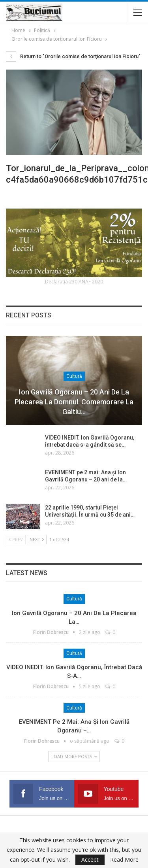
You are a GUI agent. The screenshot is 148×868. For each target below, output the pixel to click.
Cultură (74, 376)
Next (37, 539)
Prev (16, 539)
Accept (90, 860)
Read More (124, 860)
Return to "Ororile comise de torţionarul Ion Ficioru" (73, 56)
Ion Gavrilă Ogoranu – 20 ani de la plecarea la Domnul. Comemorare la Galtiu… (74, 402)
